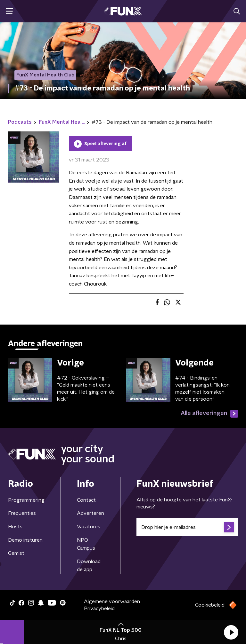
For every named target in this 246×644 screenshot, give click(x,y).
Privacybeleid (99, 609)
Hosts (15, 527)
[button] (231, 632)
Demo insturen (25, 540)
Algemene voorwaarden (112, 601)
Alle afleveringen (209, 414)
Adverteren (90, 513)
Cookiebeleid (210, 605)
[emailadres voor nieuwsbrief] (187, 527)
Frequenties (22, 513)
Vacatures (89, 527)
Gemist (16, 553)
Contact (86, 500)
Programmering (26, 500)
